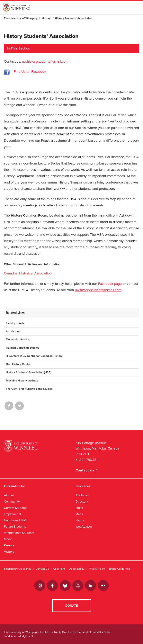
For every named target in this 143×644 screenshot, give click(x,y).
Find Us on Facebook (30, 72)
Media (8, 539)
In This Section (19, 48)
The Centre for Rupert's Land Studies (29, 389)
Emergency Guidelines (18, 569)
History (46, 18)
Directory (82, 501)
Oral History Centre (18, 364)
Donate (71, 606)
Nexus (80, 520)
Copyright (59, 569)
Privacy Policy (97, 569)
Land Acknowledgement (18, 636)
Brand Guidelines (120, 569)
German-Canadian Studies (22, 348)
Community (12, 501)
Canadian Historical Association (28, 273)
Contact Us (42, 569)
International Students (19, 533)
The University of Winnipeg (20, 18)
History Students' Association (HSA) (29, 372)
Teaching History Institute (22, 381)
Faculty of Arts (15, 323)
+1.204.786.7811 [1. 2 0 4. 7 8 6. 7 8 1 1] (87, 460)
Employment (13, 514)
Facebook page (109, 284)
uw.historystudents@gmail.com (45, 61)
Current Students (16, 508)
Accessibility (77, 569)
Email (79, 508)
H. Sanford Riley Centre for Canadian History (34, 356)
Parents (9, 545)
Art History (13, 331)
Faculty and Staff (15, 520)
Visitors (9, 552)
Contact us (85, 470)
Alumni (9, 495)
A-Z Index (82, 495)
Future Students (15, 527)
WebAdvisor (84, 527)
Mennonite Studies (18, 340)
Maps (79, 514)
